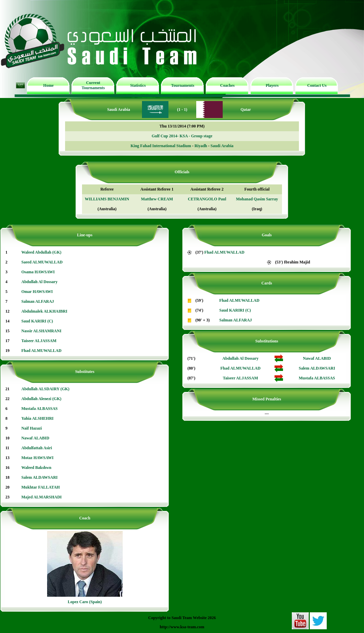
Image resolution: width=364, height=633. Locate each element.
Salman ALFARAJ (38, 301)
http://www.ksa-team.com (182, 627)
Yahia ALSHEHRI (37, 418)
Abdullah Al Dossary (39, 282)
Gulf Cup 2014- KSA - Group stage (182, 136)
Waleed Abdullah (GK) (41, 252)
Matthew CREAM (157, 199)
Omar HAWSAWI (37, 292)
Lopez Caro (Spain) (85, 602)
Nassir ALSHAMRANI (41, 331)
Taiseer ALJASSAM (39, 341)
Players (272, 85)
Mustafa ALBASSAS (39, 409)
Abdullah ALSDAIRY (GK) (45, 389)
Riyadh (201, 146)
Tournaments (183, 85)
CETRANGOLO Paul (207, 199)
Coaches (228, 85)
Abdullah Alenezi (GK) (41, 399)
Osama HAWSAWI (38, 272)
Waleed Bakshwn (36, 468)
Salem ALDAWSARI (39, 477)
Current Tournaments (93, 85)
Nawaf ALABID (35, 438)
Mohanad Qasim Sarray (257, 199)
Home (49, 85)
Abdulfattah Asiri (37, 448)
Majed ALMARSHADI (42, 497)
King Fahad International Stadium (161, 146)
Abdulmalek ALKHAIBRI (44, 311)
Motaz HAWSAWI (37, 458)
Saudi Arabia (222, 146)
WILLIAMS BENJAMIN (107, 199)
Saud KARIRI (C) (37, 321)
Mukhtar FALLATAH (41, 487)
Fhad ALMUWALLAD (41, 351)
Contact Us (317, 85)
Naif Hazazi (32, 428)
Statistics (138, 85)
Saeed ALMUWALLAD (42, 262)
